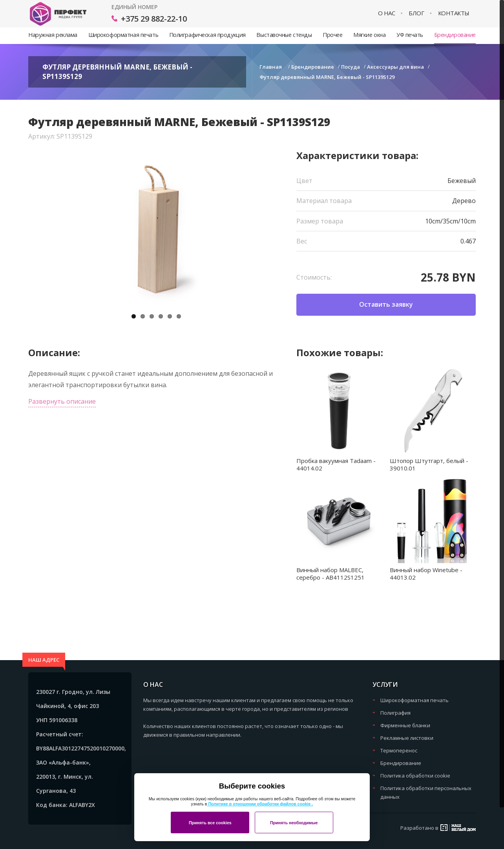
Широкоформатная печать (123, 35)
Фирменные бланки (405, 725)
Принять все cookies (210, 823)
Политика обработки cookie (415, 776)
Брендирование (455, 35)
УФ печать (410, 35)
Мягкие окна (369, 35)
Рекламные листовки (407, 738)
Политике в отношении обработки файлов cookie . (260, 804)
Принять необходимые (294, 823)
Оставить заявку (386, 304)
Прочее (332, 35)
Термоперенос (399, 750)
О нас (387, 13)
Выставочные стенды (284, 35)
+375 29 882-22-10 (154, 19)
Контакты (454, 13)
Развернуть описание (62, 401)
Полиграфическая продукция (207, 35)
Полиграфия (395, 713)
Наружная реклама (53, 35)
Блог (416, 13)
